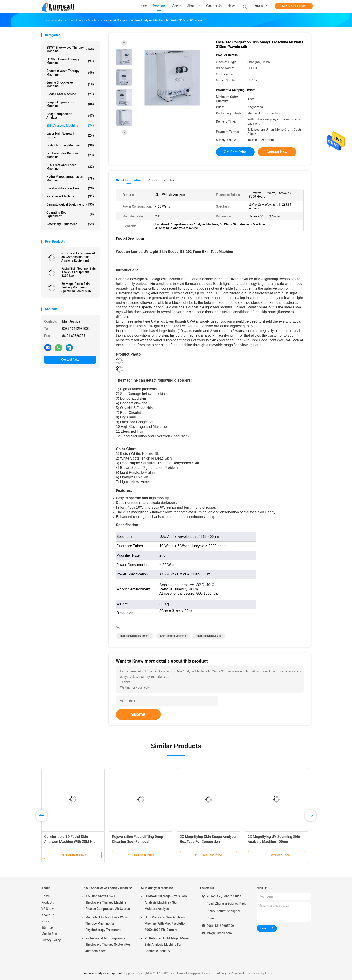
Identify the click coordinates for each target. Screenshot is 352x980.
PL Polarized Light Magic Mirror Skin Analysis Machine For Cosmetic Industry (167, 945)
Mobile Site (49, 934)
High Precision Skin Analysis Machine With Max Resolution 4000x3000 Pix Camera (165, 924)
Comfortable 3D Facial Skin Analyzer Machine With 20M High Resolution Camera (71, 842)
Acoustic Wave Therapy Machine (70, 73)
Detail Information (129, 180)
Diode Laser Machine (70, 94)
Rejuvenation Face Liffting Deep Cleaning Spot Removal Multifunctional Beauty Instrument (139, 842)
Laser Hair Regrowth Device (70, 135)
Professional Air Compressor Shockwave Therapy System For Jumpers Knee (108, 945)
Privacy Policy (51, 940)
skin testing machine (173, 636)
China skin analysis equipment (101, 973)
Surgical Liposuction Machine (70, 104)
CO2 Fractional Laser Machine (70, 167)
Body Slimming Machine (70, 145)
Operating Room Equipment (70, 214)
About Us (48, 915)
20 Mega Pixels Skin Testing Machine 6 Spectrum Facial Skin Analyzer (76, 287)
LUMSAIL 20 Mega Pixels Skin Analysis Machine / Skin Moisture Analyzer (166, 902)
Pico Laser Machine (70, 196)
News (45, 921)
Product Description (162, 180)
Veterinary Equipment (70, 224)
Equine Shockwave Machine (70, 84)
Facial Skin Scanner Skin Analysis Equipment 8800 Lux (78, 272)
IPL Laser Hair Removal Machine (70, 155)
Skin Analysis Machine (70, 126)
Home (46, 896)
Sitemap (47, 928)
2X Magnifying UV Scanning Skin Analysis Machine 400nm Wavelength (274, 842)
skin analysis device (209, 636)
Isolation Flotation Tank (70, 188)
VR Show (48, 909)
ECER (269, 973)
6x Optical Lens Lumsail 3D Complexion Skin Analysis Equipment (78, 257)
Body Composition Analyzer (70, 116)
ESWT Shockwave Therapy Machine (70, 49)
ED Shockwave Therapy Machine (70, 61)
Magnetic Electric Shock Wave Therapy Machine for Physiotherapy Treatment (106, 924)
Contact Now (70, 360)
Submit (138, 714)
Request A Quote (294, 6)
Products (48, 902)
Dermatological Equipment (70, 204)
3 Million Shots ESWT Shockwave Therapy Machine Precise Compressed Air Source (108, 902)
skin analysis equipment (134, 636)
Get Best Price (235, 152)
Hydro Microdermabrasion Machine (70, 178)
